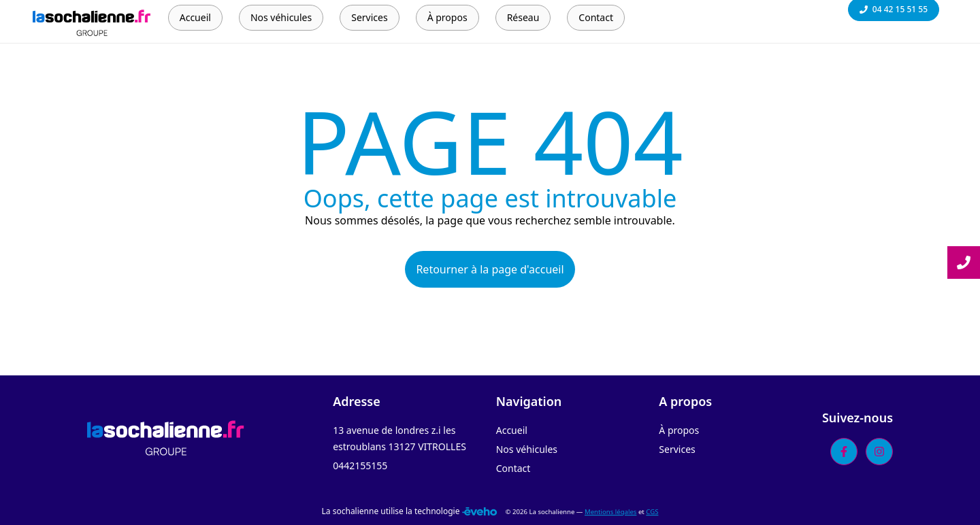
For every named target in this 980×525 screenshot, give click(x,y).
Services (677, 449)
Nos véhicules (527, 449)
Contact (513, 468)
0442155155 (360, 465)
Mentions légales (610, 512)
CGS (652, 512)
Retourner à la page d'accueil (490, 269)
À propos (679, 430)
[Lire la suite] (964, 262)
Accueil (512, 430)
